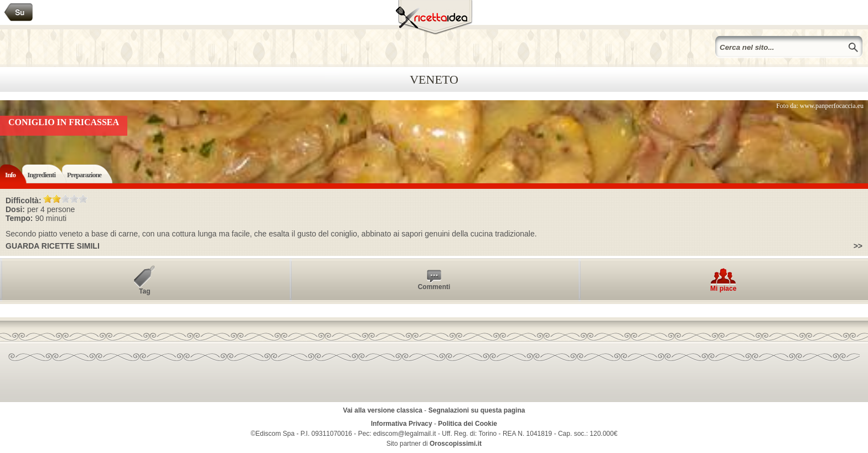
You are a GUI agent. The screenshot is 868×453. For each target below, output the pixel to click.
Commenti (434, 287)
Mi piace (723, 289)
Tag (144, 291)
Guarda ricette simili (53, 246)
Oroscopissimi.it (456, 444)
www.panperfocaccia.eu (832, 106)
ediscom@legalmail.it (405, 434)
